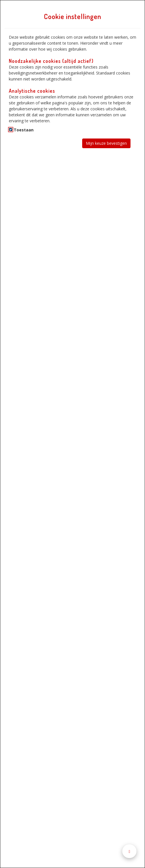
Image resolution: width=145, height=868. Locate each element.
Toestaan (24, 130)
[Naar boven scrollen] (129, 851)
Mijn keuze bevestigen (106, 143)
